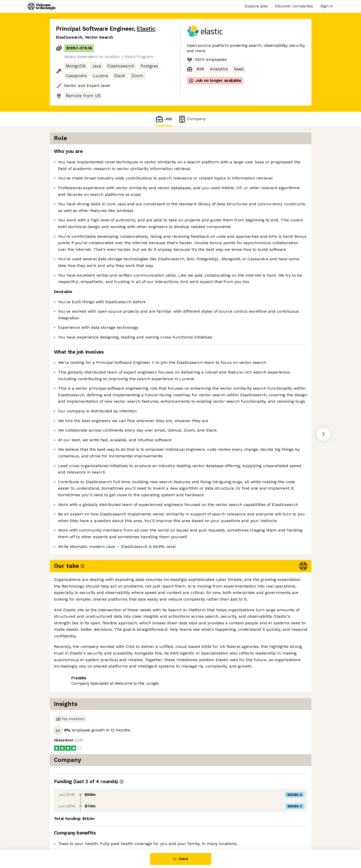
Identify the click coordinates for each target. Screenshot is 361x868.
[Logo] (42, 6)
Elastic (146, 29)
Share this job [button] (70, 828)
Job (164, 119)
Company (192, 119)
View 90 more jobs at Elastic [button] (120, 828)
